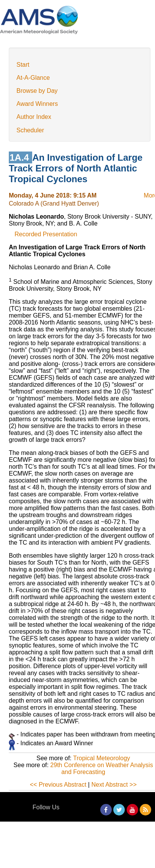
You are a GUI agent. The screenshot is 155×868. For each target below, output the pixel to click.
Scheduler (30, 130)
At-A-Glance (33, 78)
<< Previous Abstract (58, 785)
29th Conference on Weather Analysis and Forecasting (101, 768)
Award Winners (37, 104)
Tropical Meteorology (102, 758)
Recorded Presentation (46, 234)
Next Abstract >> (114, 785)
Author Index (34, 117)
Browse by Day (37, 91)
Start (23, 65)
